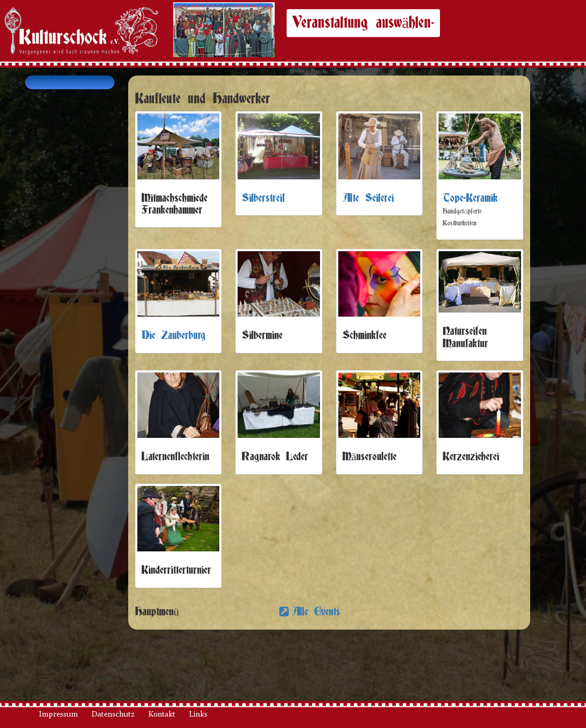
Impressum (58, 715)
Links (198, 715)
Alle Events (319, 612)
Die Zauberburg (174, 336)
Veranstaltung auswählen (363, 23)
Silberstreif (263, 198)
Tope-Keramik (470, 198)
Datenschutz (113, 715)
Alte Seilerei (368, 198)
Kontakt (162, 715)
